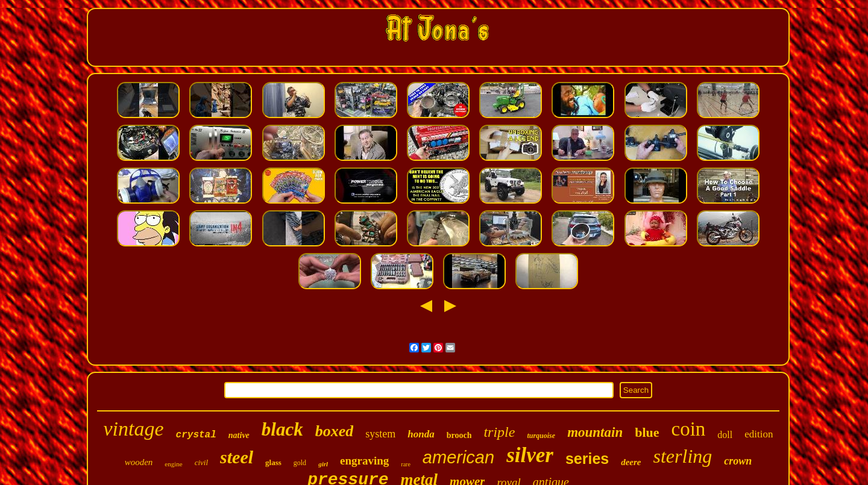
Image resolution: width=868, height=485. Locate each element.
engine (173, 464)
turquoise (541, 436)
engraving (364, 461)
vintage (134, 429)
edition (759, 434)
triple (499, 432)
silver (530, 455)
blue (647, 432)
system (380, 434)
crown (738, 461)
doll (725, 435)
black (282, 429)
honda (421, 434)
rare (406, 464)
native (239, 435)
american (458, 457)
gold (300, 463)
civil (201, 462)
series (587, 458)
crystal (196, 435)
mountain (595, 432)
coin (689, 429)
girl (323, 464)
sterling (683, 456)
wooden (139, 462)
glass (273, 462)
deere (631, 462)
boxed (335, 431)
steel (237, 457)
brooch (459, 435)
